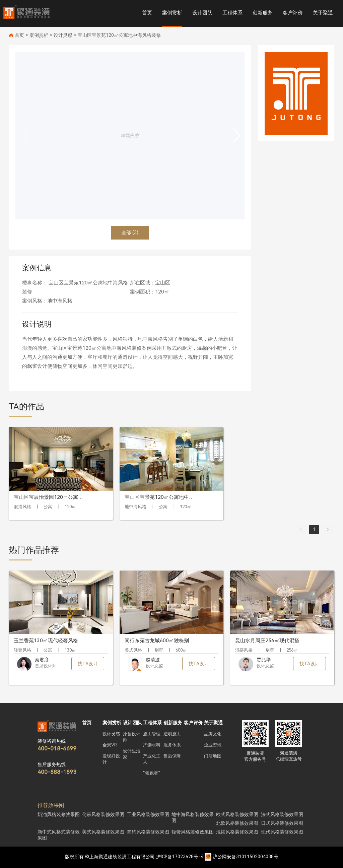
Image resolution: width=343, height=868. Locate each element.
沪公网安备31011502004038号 (246, 857)
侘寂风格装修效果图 (103, 814)
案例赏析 (172, 13)
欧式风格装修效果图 (237, 814)
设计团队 (202, 13)
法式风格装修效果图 (282, 814)
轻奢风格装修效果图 (193, 832)
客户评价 (293, 13)
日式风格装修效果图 (282, 823)
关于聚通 (323, 13)
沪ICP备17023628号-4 (180, 857)
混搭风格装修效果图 (237, 832)
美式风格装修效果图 (103, 832)
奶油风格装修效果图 (59, 814)
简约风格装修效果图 (148, 832)
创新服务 (263, 13)
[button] (237, 136)
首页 (147, 13)
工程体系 (232, 13)
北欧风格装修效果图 (237, 823)
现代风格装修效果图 (282, 832)
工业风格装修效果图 (148, 814)
